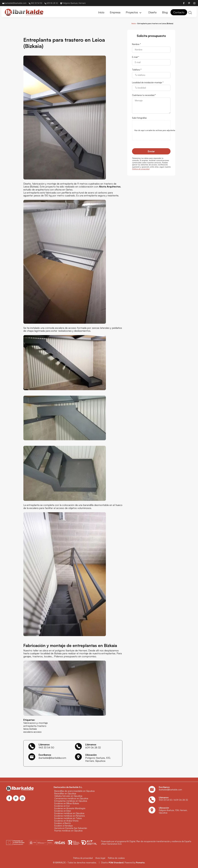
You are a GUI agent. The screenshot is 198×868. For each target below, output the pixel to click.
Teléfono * (137, 70)
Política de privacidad (141, 169)
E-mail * (136, 57)
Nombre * (136, 44)
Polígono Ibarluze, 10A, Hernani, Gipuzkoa (173, 812)
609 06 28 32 (93, 747)
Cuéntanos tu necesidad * (144, 95)
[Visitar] (184, 3)
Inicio (134, 23)
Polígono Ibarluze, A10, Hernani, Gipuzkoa (98, 759)
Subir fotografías (139, 118)
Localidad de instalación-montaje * (148, 83)
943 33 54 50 (46, 747)
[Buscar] (190, 12)
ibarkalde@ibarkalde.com (52, 758)
